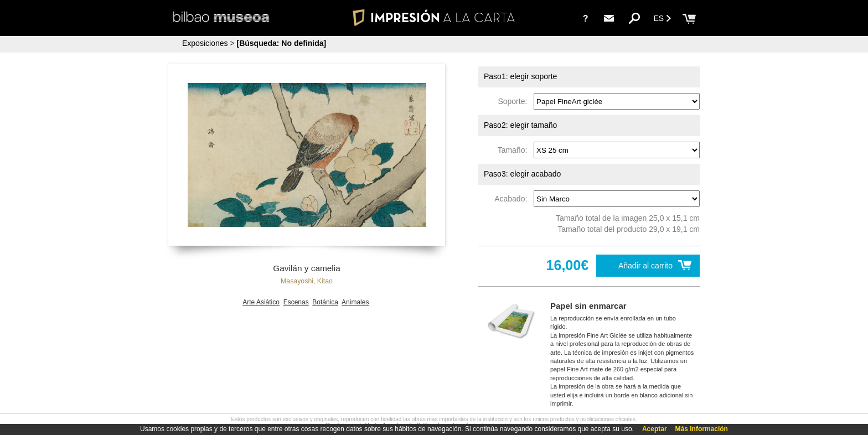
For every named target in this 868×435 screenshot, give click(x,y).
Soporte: (515, 101)
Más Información (702, 429)
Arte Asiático (261, 302)
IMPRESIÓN (434, 17)
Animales (355, 302)
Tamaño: (515, 150)
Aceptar (655, 429)
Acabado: (513, 199)
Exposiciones (205, 43)
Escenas (296, 302)
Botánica (325, 302)
